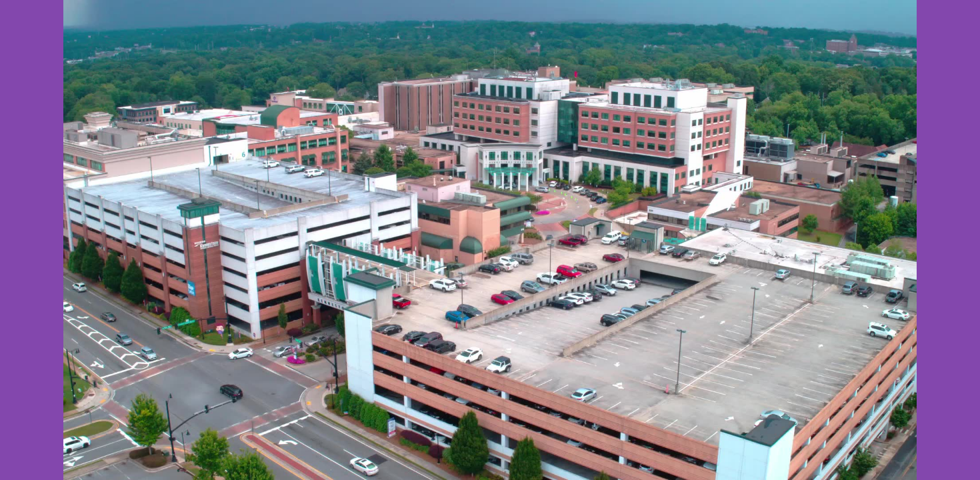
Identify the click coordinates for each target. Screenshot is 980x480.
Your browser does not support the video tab (490, 240)
